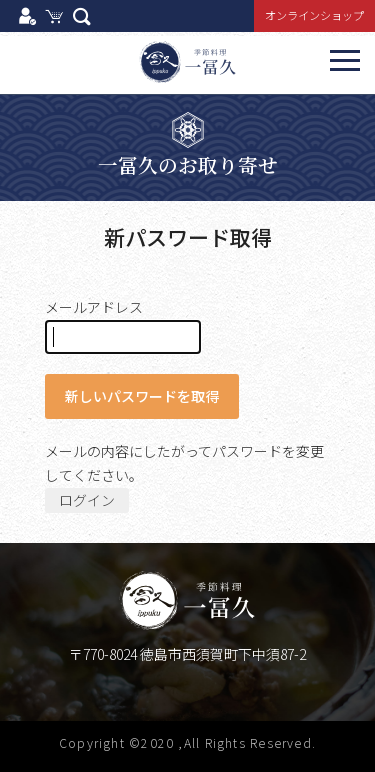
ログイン (87, 500)
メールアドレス (123, 325)
